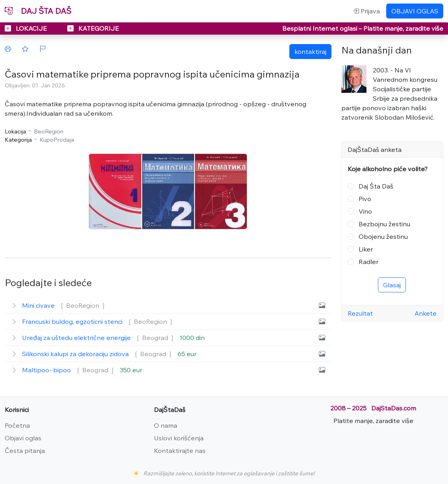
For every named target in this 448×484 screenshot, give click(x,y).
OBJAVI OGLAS (415, 11)
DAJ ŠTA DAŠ (38, 11)
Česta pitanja (25, 451)
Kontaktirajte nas (180, 451)
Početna (17, 425)
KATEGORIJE (93, 28)
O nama (166, 425)
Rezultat (360, 313)
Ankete (426, 313)
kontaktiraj (310, 52)
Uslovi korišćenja (179, 438)
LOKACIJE (27, 28)
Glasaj (392, 285)
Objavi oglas (23, 438)
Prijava (366, 11)
